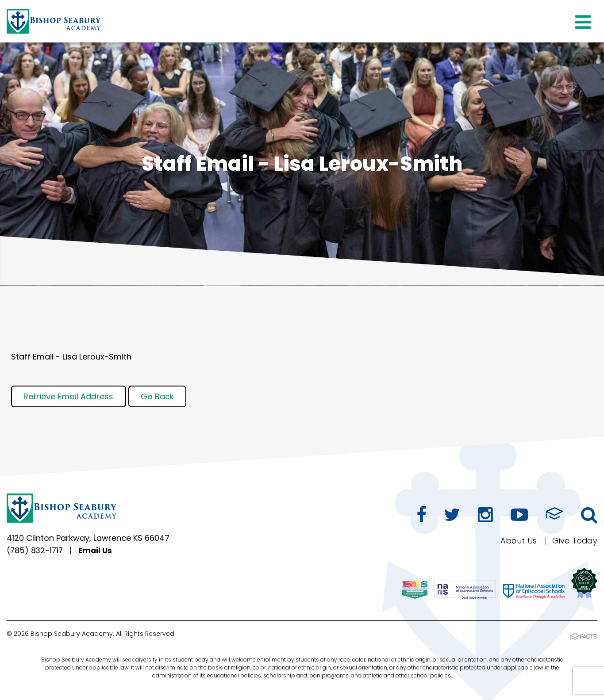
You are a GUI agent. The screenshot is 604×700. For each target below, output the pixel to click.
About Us (517, 541)
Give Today (574, 541)
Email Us (98, 551)
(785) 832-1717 (36, 551)
